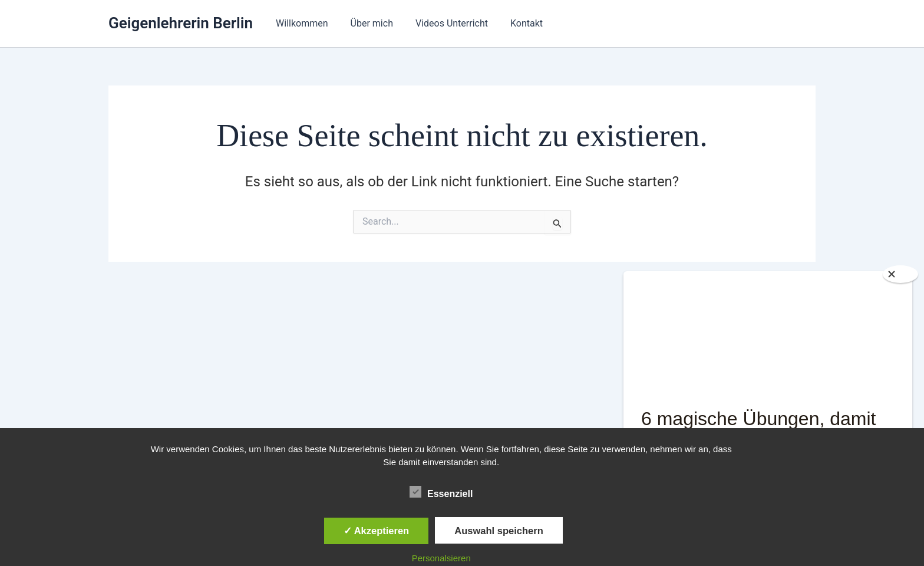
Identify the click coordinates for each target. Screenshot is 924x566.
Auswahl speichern (499, 531)
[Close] (900, 274)
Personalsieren (441, 558)
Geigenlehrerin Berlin (181, 23)
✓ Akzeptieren (377, 531)
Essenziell (441, 492)
